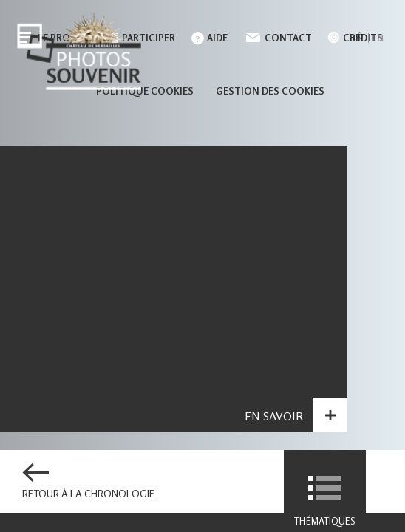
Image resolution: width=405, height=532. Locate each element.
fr (358, 38)
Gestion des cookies (270, 91)
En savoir (274, 418)
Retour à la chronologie (88, 494)
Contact (288, 38)
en (378, 38)
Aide (217, 38)
